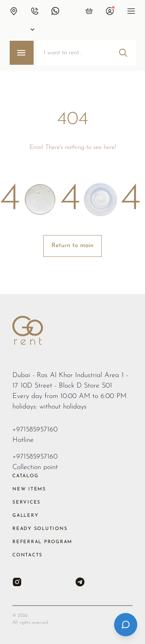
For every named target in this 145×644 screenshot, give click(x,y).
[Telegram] (80, 582)
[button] (14, 11)
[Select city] (25, 29)
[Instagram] (17, 582)
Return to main (72, 246)
